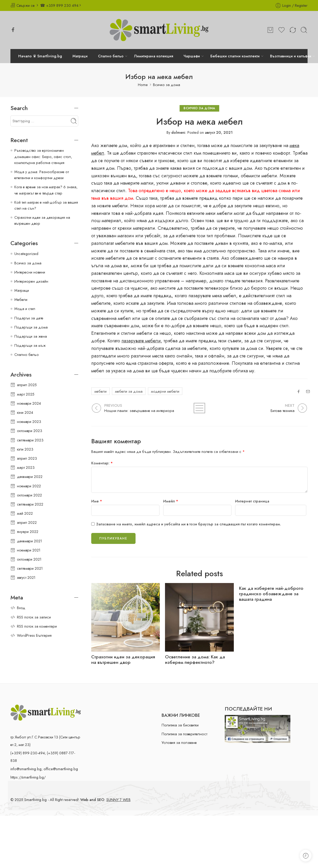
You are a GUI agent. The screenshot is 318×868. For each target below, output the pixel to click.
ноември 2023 (29, 421)
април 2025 (27, 385)
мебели (100, 391)
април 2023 (27, 458)
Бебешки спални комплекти (235, 56)
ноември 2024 (29, 403)
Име (97, 501)
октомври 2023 (30, 431)
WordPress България (34, 635)
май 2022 (25, 513)
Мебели (21, 299)
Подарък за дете (29, 318)
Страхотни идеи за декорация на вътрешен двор (123, 660)
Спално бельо (111, 56)
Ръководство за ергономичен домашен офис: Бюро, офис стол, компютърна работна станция (43, 156)
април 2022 (27, 522)
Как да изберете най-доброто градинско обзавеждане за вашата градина (271, 594)
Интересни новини (30, 272)
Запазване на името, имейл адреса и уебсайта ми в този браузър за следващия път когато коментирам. (188, 524)
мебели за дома (129, 391)
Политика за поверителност (184, 734)
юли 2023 (25, 449)
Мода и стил (25, 309)
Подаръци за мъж (30, 345)
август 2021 (26, 577)
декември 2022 (30, 477)
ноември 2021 (29, 550)
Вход (21, 608)
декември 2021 (29, 541)
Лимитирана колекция (154, 56)
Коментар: (102, 463)
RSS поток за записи (34, 617)
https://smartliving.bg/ (28, 777)
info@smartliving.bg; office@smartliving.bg (44, 769)
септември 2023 (30, 440)
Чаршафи (192, 56)
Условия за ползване (179, 742)
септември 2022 (30, 504)
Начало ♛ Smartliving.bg (40, 56)
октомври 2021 (29, 559)
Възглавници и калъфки (291, 56)
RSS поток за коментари (37, 626)
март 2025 (26, 394)
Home (143, 85)
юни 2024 (25, 412)
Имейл (171, 501)
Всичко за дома (167, 85)
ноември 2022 (29, 486)
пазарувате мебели (141, 341)
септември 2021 (30, 568)
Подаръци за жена (31, 336)
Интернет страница (252, 501)
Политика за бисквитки (180, 725)
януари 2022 (28, 532)
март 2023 (26, 467)
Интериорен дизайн (31, 281)
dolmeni (178, 132)
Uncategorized (26, 254)
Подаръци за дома (31, 327)
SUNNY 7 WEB (118, 800)
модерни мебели (165, 391)
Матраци (80, 56)
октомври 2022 (29, 495)
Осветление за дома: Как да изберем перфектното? (195, 660)
